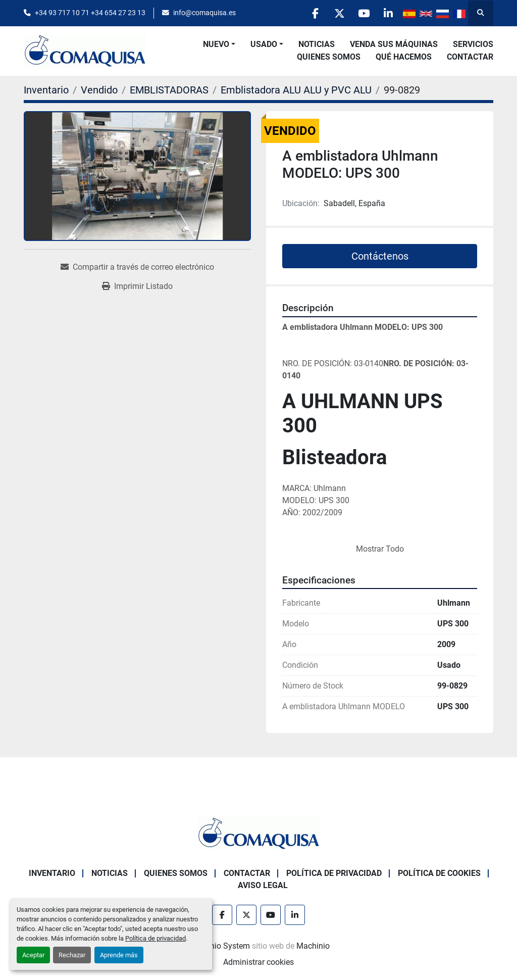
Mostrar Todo (380, 549)
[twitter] (336, 13)
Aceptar (33, 955)
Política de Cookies (439, 873)
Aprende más (119, 955)
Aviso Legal (263, 885)
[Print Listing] (137, 286)
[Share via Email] (137, 267)
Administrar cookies (258, 962)
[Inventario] (46, 90)
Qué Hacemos (404, 57)
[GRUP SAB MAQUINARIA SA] (258, 833)
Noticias (317, 44)
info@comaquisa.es (204, 13)
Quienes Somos (329, 57)
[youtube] (362, 13)
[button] (219, 44)
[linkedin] (388, 13)
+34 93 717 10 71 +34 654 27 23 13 (90, 13)
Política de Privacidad (334, 873)
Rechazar (72, 955)
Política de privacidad (156, 938)
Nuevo (216, 44)
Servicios (473, 44)
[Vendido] (99, 90)
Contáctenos (380, 256)
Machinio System (219, 946)
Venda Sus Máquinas (394, 44)
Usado (264, 44)
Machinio (313, 946)
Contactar (470, 57)
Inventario (52, 873)
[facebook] (311, 13)
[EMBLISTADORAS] (169, 90)
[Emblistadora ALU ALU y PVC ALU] (296, 90)
